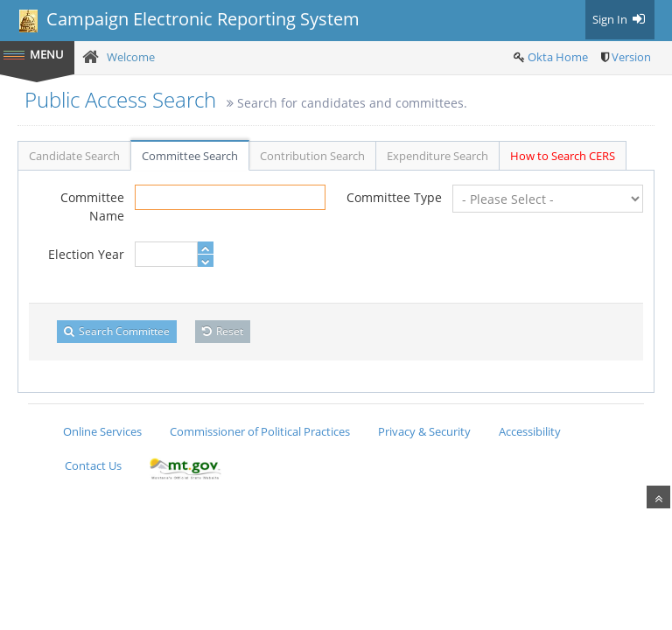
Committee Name (92, 206)
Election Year (86, 254)
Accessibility (530, 431)
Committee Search (190, 156)
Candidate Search (74, 156)
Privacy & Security (424, 431)
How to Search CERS (563, 156)
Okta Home (558, 57)
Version (631, 57)
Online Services (102, 431)
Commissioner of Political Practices (260, 431)
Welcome (131, 57)
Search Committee (117, 331)
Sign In (620, 19)
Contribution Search (312, 156)
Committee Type (394, 197)
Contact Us (93, 465)
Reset (223, 331)
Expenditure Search (437, 156)
